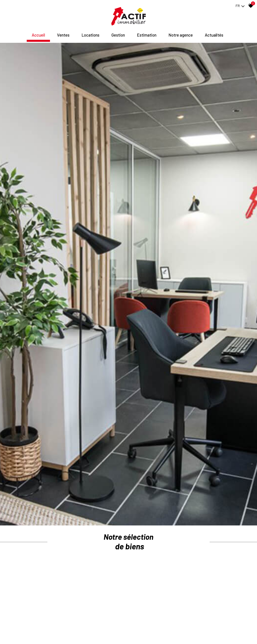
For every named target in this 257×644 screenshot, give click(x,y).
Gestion (118, 32)
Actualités (214, 32)
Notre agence (181, 32)
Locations (90, 32)
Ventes (63, 32)
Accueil (38, 32)
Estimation (147, 32)
